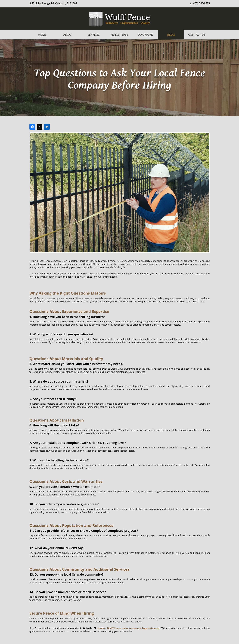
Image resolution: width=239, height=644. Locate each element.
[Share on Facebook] (32, 127)
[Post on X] (40, 127)
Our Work (145, 35)
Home (42, 35)
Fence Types (119, 35)
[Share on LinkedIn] (47, 127)
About (68, 35)
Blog (171, 35)
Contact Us (197, 35)
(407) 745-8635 (200, 3)
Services (94, 35)
